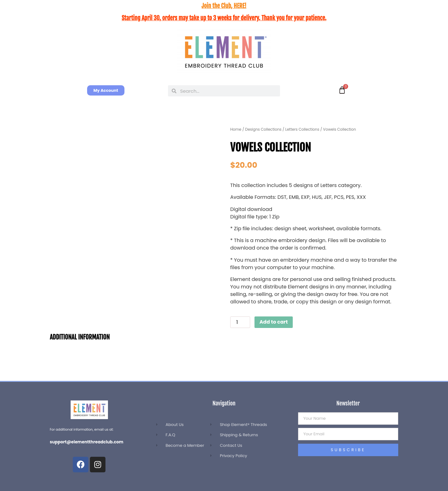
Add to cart (274, 322)
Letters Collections (302, 129)
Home (236, 129)
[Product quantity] (240, 322)
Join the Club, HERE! (224, 6)
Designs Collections (263, 129)
